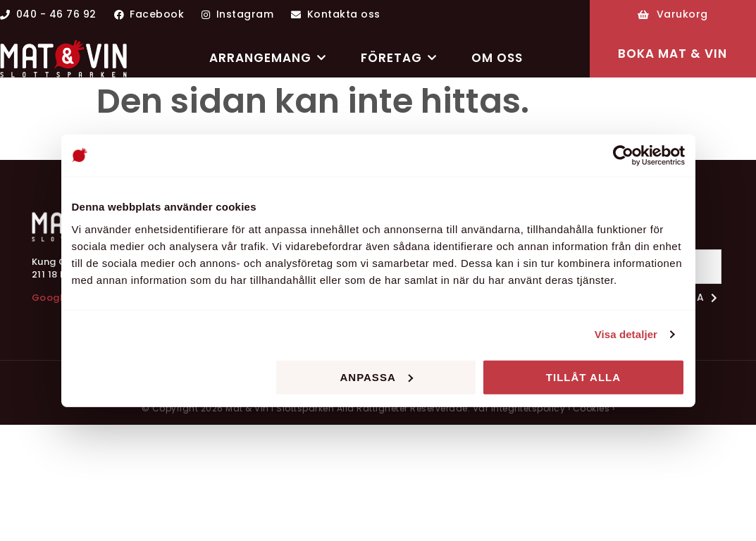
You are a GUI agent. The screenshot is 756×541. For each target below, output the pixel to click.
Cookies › (594, 408)
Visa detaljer (626, 334)
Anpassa (376, 377)
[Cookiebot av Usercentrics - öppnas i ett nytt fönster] (623, 156)
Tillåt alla (583, 377)
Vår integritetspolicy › (522, 408)
